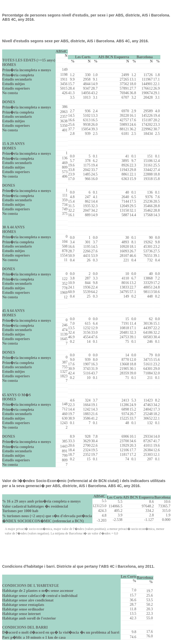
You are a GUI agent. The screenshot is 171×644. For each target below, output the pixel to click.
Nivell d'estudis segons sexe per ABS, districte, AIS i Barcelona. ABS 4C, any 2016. (75, 41)
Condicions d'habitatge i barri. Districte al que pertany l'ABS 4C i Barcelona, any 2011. (78, 566)
